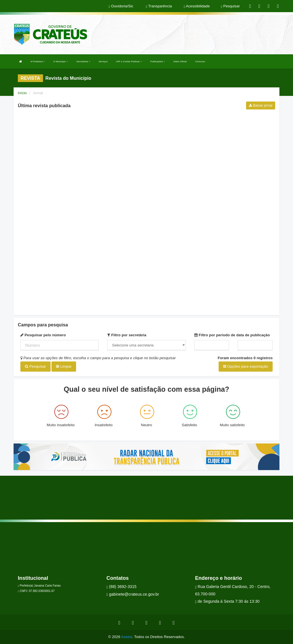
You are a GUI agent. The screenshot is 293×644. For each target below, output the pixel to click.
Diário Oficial (180, 62)
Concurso (200, 62)
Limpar (64, 366)
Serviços (103, 62)
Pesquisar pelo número (43, 335)
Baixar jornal (261, 105)
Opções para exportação (246, 366)
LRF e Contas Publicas (129, 62)
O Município (61, 62)
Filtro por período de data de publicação (232, 335)
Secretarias (83, 62)
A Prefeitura (38, 62)
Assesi (127, 637)
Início (22, 93)
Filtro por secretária (127, 335)
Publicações (158, 62)
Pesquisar (35, 366)
